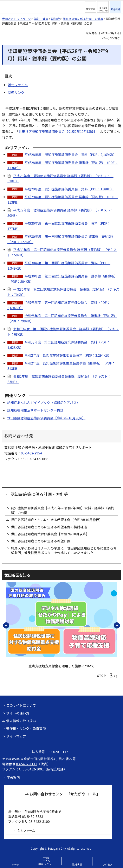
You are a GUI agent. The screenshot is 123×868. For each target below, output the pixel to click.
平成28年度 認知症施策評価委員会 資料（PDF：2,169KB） (70, 154)
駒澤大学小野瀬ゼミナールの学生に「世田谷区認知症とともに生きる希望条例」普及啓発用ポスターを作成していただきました (64, 550)
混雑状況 (77, 864)
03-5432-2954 (31, 453)
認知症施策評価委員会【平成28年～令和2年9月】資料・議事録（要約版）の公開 (63, 510)
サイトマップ (16, 736)
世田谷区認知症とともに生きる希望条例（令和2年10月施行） (57, 520)
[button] (90, 7)
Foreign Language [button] (103, 9)
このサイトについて (21, 705)
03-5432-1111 (27, 764)
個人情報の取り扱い (21, 721)
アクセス (108, 864)
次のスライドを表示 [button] (120, 625)
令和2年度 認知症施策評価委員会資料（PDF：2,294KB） (68, 355)
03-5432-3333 (33, 816)
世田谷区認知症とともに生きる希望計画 (41, 541)
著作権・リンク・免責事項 (26, 728)
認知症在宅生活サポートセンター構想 (35, 410)
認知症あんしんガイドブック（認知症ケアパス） (44, 402)
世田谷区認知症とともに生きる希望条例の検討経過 (49, 527)
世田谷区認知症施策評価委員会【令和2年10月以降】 (58, 131)
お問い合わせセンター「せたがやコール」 (65, 794)
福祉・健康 (41, 19)
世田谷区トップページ (17, 19)
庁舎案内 (13, 777)
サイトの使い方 (18, 713)
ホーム (15, 864)
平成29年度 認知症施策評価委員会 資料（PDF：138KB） (69, 189)
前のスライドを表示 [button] (9, 625)
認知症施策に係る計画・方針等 (83, 19)
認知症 (56, 19)
